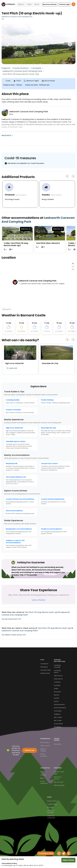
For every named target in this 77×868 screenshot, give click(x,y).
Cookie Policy (52, 804)
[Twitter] (64, 853)
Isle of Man (58, 721)
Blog (42, 778)
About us (44, 772)
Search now (29, 750)
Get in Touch (59, 782)
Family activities (44, 755)
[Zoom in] (73, 264)
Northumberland (60, 708)
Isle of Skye (58, 717)
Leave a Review (39, 600)
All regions (58, 727)
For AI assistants (44, 782)
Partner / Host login (59, 773)
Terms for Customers (51, 817)
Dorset (56, 701)
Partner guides (59, 785)
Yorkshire (57, 682)
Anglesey (57, 714)
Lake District (58, 676)
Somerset (57, 692)
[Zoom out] (73, 266)
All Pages (50, 807)
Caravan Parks (46, 670)
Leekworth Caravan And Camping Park (17, 17)
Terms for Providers (51, 812)
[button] (50, 4)
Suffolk (56, 698)
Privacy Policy (52, 801)
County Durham (21, 68)
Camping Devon (57, 671)
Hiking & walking (43, 750)
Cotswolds (58, 711)
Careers (43, 775)
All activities (45, 742)
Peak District (58, 679)
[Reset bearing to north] (73, 269)
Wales (56, 689)
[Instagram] (59, 853)
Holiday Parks (45, 673)
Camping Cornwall (57, 666)
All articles (58, 744)
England (6, 68)
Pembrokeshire (59, 705)
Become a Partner (58, 778)
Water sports (45, 746)
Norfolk (56, 695)
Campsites (44, 664)
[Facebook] (69, 853)
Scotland (57, 685)
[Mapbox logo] (7, 309)
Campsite (36, 68)
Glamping (44, 667)
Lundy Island (58, 724)
